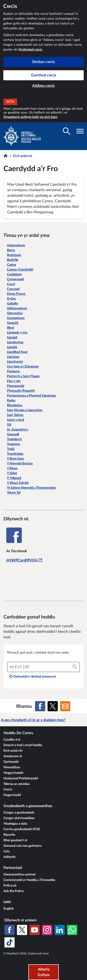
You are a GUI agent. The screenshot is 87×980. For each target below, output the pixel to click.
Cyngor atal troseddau (19, 818)
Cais (6, 851)
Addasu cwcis (43, 86)
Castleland (14, 274)
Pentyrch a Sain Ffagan (23, 376)
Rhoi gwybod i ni (15, 840)
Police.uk (10, 886)
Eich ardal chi (23, 156)
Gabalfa (12, 304)
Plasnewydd (16, 386)
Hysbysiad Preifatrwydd (21, 778)
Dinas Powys (16, 294)
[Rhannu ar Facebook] (40, 706)
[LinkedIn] (60, 930)
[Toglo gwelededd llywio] (80, 131)
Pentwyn (13, 371)
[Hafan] (6, 157)
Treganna (13, 444)
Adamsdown (16, 245)
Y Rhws (12, 468)
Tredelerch (14, 439)
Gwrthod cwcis (44, 75)
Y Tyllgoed (14, 478)
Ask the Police (14, 891)
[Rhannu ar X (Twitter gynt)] (53, 706)
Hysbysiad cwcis (30, 50)
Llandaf (12, 338)
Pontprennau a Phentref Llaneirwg (31, 396)
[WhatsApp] (72, 930)
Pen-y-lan (14, 381)
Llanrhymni (15, 362)
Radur (11, 401)
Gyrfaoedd (11, 762)
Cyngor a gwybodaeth (19, 813)
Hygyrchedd (12, 795)
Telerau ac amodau (17, 784)
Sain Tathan (15, 415)
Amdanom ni (13, 756)
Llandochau (15, 342)
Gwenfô (13, 323)
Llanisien (13, 357)
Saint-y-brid (16, 420)
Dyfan (11, 299)
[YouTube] (35, 930)
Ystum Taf (14, 493)
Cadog (11, 265)
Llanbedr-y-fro (17, 333)
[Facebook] (10, 930)
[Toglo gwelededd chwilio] (67, 131)
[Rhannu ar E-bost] (65, 706)
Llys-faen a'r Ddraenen (23, 367)
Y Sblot (12, 473)
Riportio (9, 835)
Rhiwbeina (15, 405)
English (9, 909)
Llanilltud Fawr (17, 352)
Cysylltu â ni (12, 740)
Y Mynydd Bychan (20, 464)
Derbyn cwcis (43, 62)
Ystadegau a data (15, 824)
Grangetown (16, 318)
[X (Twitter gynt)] (22, 930)
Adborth (10, 857)
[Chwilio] (75, 667)
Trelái (11, 449)
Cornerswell (15, 279)
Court (11, 284)
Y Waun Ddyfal (18, 483)
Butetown (14, 255)
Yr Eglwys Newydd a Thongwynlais (31, 488)
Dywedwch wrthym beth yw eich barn (31, 117)
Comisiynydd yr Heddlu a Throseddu (29, 880)
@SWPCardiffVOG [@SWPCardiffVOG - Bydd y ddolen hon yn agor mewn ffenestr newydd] (24, 560)
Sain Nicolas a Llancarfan (25, 410)
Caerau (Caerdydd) (20, 270)
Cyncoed (13, 289)
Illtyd (10, 328)
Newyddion (12, 767)
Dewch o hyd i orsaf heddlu (23, 745)
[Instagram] (47, 930)
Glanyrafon (15, 313)
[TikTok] (10, 942)
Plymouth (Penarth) (21, 391)
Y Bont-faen (15, 459)
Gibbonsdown (17, 308)
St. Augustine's (18, 430)
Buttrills (13, 260)
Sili (9, 425)
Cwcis (8, 790)
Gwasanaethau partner (20, 874)
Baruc (11, 250)
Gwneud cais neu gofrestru (23, 846)
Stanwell (13, 434)
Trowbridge (15, 454)
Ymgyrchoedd (13, 773)
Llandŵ (12, 347)
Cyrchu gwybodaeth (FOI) (22, 829)
